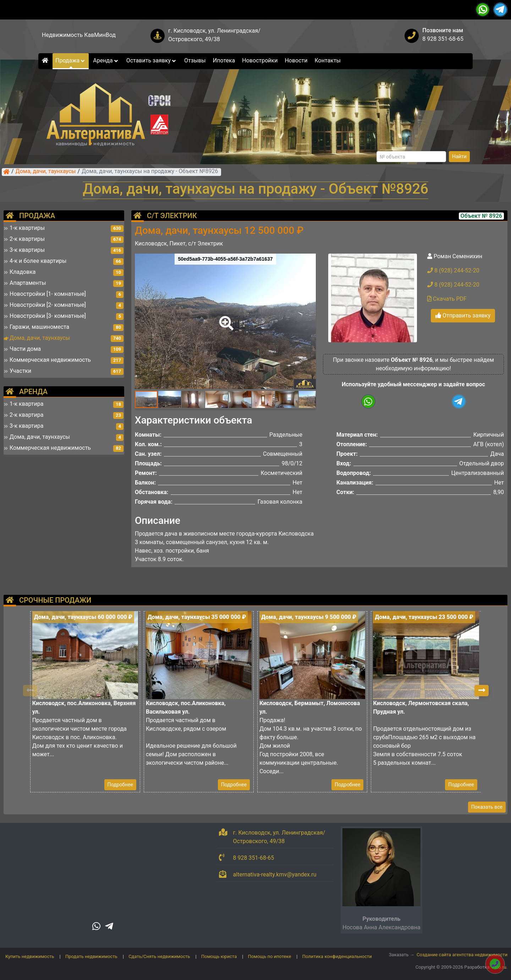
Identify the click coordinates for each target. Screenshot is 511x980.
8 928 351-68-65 (443, 39)
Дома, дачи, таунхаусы (46, 172)
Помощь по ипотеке (270, 956)
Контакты (328, 60)
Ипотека (224, 60)
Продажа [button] (71, 60)
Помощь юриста (219, 956)
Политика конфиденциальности (337, 956)
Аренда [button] (106, 60)
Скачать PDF (447, 299)
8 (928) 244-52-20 (453, 270)
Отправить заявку (463, 315)
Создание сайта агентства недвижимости (462, 955)
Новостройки (260, 60)
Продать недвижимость (91, 956)
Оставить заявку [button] (152, 60)
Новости (296, 60)
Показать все (487, 807)
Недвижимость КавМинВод (79, 35)
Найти (459, 156)
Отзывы (195, 60)
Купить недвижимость (30, 956)
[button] (225, 318)
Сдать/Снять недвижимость (159, 956)
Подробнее (120, 785)
